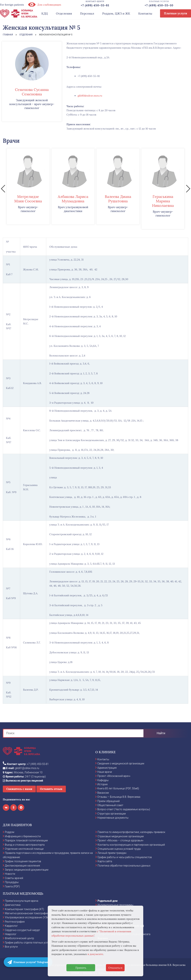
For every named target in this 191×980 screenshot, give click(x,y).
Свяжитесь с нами (19, 789)
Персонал (87, 13)
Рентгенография (15, 922)
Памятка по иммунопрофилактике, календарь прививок (131, 832)
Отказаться (115, 968)
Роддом (10, 832)
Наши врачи (105, 772)
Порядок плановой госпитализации (26, 840)
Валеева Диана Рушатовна (118, 199)
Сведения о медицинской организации (121, 763)
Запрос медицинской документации (27, 870)
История (102, 784)
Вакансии (103, 793)
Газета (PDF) (12, 886)
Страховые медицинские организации (121, 836)
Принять (81, 968)
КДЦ (45, 13)
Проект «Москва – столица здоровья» (120, 840)
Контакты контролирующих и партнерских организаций (131, 845)
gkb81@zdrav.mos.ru (90, 96)
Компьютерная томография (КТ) (24, 909)
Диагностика (13, 905)
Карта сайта (105, 861)
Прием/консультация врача (22, 901)
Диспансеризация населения (22, 866)
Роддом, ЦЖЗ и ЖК (116, 13)
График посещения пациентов (23, 861)
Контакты (145, 13)
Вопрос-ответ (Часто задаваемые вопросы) (124, 809)
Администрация (107, 768)
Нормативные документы (113, 818)
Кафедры (103, 780)
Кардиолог (11, 926)
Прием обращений (108, 801)
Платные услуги (176, 13)
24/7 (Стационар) (24, 777)
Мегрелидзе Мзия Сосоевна (28, 199)
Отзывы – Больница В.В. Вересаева (119, 797)
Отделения (64, 13)
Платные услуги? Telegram (28, 962)
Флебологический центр (19, 938)
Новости (10, 874)
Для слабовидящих (44, 5)
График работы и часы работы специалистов (125, 857)
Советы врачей (14, 878)
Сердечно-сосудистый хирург (22, 930)
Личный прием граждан (112, 853)
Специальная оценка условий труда (119, 849)
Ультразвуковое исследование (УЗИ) (27, 917)
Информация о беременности (23, 836)
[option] (28, 186)
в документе (95, 954)
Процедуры (12, 882)
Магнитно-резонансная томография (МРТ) (30, 913)
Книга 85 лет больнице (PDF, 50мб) (118, 788)
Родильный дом (108, 901)
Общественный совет (110, 805)
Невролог (11, 934)
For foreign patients (12, 5)
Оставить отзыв (51, 789)
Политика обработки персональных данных (124, 866)
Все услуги (11, 947)
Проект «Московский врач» (114, 776)
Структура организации (112, 814)
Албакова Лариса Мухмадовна (73, 199)
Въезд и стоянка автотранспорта (25, 845)
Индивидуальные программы (115, 905)
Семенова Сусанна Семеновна (32, 92)
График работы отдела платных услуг (27, 943)
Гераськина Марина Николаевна (163, 201)
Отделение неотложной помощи (24, 849)
